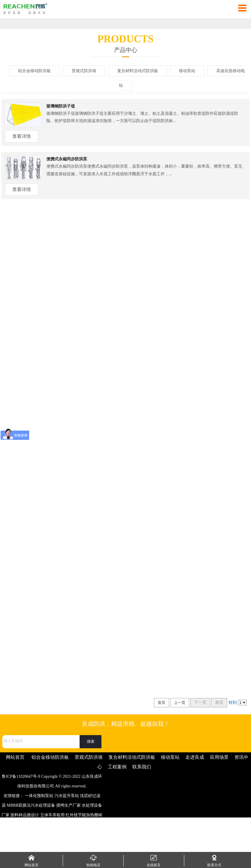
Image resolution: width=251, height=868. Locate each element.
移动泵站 (187, 71)
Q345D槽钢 (63, 825)
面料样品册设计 (25, 815)
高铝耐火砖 (83, 834)
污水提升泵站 (67, 796)
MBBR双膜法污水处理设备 (31, 805)
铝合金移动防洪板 (34, 71)
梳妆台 (26, 834)
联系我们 (142, 767)
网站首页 (15, 757)
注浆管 (45, 825)
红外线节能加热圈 (82, 815)
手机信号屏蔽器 (55, 844)
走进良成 (195, 757)
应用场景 (219, 757)
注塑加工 (30, 825)
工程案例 (117, 767)
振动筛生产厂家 (47, 834)
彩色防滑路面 (86, 825)
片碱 (68, 834)
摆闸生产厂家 (69, 805)
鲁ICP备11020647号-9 (21, 776)
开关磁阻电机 (27, 844)
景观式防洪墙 (84, 71)
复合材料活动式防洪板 (138, 71)
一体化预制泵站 (39, 796)
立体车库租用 (52, 815)
